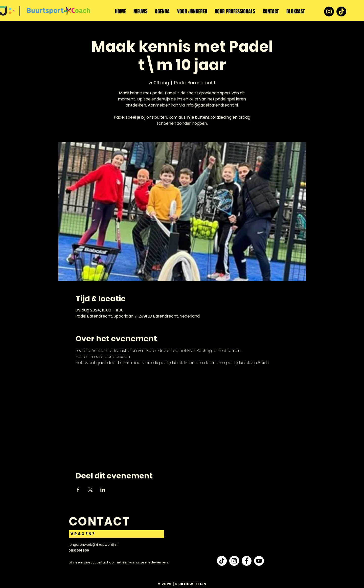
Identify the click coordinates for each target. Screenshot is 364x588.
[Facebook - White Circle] (247, 561)
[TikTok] (341, 12)
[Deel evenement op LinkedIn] (103, 490)
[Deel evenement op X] (90, 490)
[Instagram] (329, 12)
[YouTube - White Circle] (259, 561)
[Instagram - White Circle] (234, 561)
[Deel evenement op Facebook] (78, 490)
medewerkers (157, 562)
